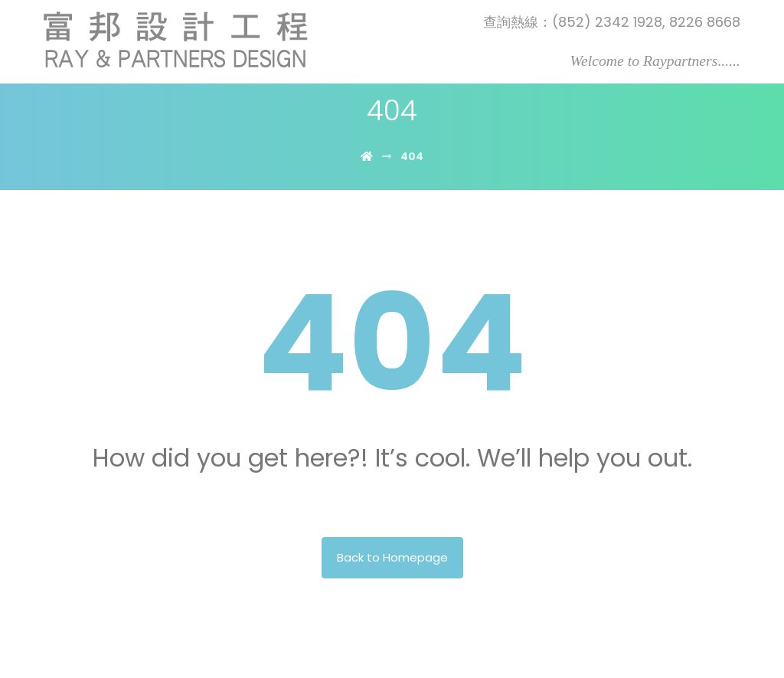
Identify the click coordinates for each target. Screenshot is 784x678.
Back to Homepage (392, 557)
